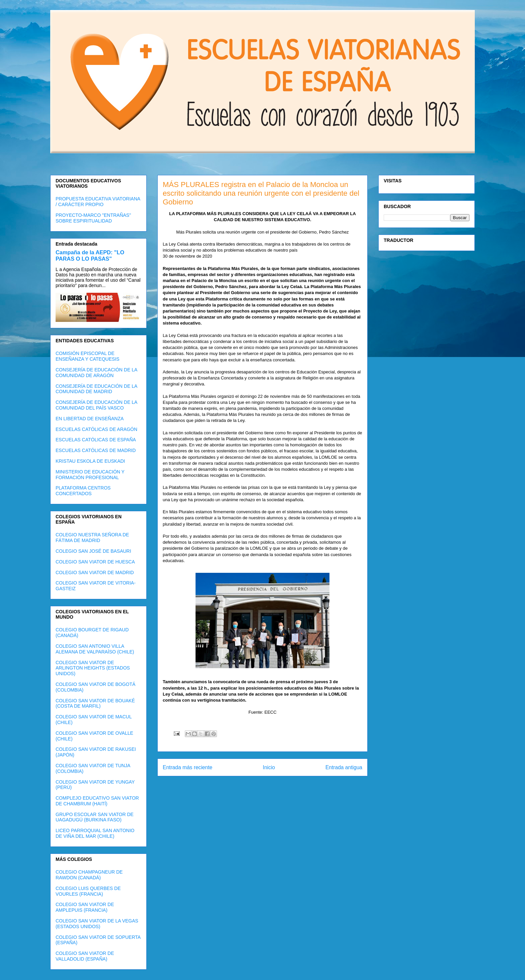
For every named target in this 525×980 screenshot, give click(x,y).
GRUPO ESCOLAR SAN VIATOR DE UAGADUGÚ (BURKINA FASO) (95, 817)
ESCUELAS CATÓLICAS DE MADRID (96, 450)
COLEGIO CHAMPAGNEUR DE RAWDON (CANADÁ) (89, 875)
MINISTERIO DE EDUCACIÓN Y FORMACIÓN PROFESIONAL (90, 475)
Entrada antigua (344, 767)
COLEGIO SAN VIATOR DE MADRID (95, 572)
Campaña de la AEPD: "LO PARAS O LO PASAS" (90, 255)
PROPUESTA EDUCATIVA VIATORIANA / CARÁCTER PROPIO (98, 202)
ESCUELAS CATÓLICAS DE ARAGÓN (96, 429)
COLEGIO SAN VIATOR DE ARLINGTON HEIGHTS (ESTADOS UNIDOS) (93, 668)
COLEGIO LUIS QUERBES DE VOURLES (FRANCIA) (88, 891)
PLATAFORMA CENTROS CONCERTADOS (83, 491)
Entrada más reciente (187, 767)
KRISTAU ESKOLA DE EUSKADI (90, 461)
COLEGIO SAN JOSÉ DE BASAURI (93, 551)
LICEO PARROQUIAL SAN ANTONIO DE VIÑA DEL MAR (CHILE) (95, 833)
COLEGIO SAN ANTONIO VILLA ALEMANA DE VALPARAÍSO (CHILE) (95, 649)
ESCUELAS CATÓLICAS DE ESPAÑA (96, 440)
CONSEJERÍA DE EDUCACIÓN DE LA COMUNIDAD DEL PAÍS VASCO (96, 405)
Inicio (269, 767)
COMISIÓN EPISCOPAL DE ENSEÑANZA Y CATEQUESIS (88, 356)
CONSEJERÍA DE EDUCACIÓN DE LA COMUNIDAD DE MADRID (96, 389)
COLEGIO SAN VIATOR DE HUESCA (95, 562)
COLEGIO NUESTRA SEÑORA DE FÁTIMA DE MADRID (92, 538)
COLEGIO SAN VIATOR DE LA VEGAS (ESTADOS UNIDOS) (97, 924)
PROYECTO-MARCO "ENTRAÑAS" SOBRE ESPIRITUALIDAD (93, 218)
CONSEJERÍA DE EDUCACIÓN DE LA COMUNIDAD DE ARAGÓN (96, 373)
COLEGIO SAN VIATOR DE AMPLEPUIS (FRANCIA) (85, 907)
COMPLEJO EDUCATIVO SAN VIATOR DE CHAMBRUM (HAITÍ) (97, 801)
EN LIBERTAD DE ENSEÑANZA (90, 419)
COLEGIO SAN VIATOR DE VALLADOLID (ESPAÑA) (85, 956)
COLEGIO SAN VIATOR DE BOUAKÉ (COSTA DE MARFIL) (95, 703)
